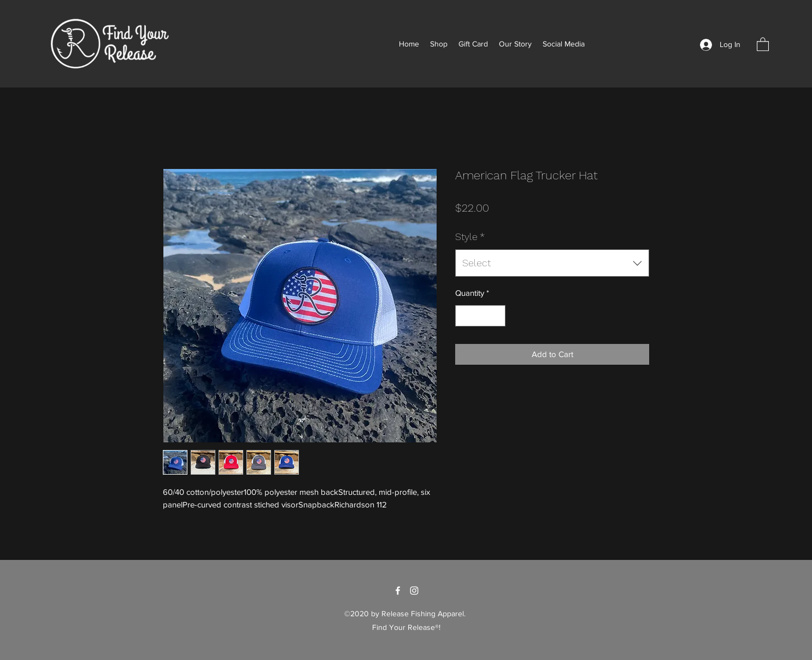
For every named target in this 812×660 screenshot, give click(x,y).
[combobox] (552, 263)
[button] (763, 44)
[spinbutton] (481, 316)
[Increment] (497, 316)
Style (470, 236)
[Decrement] (464, 316)
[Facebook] (398, 591)
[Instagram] (414, 591)
